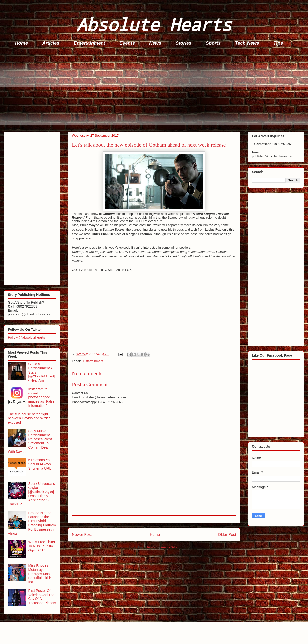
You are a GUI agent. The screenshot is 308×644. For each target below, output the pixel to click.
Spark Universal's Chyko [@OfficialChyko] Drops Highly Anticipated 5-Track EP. (31, 494)
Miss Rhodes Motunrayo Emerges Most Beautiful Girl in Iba (40, 574)
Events (127, 43)
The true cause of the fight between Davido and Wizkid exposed (29, 418)
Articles (51, 43)
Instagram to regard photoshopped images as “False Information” (42, 397)
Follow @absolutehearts (26, 337)
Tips (278, 43)
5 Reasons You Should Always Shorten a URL (40, 464)
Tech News (247, 43)
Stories (184, 43)
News (155, 43)
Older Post (227, 535)
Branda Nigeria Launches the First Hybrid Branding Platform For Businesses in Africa (32, 523)
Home (22, 43)
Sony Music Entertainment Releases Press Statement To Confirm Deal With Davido (30, 441)
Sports (213, 43)
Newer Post (82, 535)
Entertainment (89, 43)
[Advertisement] (155, 90)
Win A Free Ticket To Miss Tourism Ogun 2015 (42, 546)
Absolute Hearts (154, 24)
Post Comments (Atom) (164, 547)
